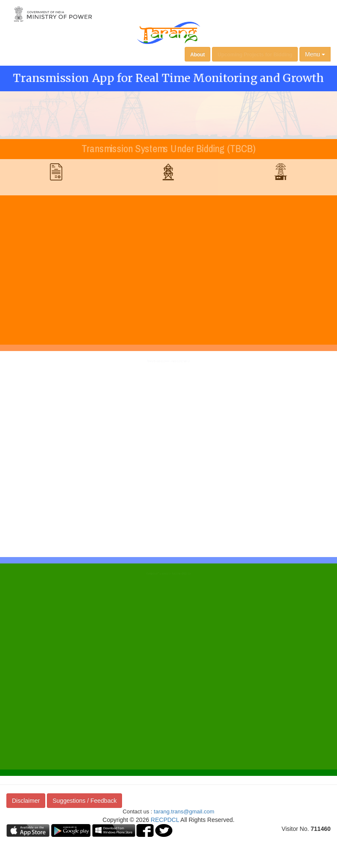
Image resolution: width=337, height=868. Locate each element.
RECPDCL (165, 820)
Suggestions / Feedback (84, 801)
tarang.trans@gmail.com (184, 811)
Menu (315, 54)
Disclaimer (26, 801)
